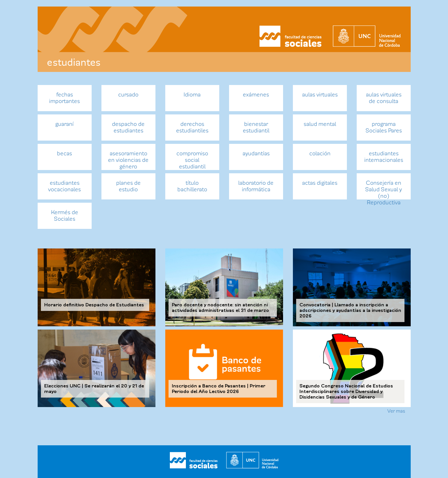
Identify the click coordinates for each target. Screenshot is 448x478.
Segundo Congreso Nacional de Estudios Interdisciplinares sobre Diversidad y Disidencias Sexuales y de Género (346, 392)
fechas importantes (64, 98)
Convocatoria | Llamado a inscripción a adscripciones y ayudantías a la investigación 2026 (350, 310)
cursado (128, 95)
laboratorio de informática (256, 186)
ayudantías (256, 154)
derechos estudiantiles (192, 127)
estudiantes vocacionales (64, 186)
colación (320, 154)
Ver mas (396, 411)
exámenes (256, 95)
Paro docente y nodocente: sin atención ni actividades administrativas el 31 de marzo (220, 308)
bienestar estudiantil (256, 127)
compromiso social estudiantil (192, 160)
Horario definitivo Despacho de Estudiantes (94, 305)
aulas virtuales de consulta (384, 98)
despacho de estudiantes (128, 127)
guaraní (64, 124)
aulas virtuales (320, 95)
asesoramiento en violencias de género (128, 160)
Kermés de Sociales (65, 216)
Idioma (192, 95)
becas (64, 154)
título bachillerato (192, 186)
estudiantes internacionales (384, 157)
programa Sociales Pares (384, 127)
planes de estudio (128, 186)
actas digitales (320, 183)
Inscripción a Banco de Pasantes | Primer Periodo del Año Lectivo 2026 (219, 389)
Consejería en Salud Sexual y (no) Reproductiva (384, 190)
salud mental (320, 124)
